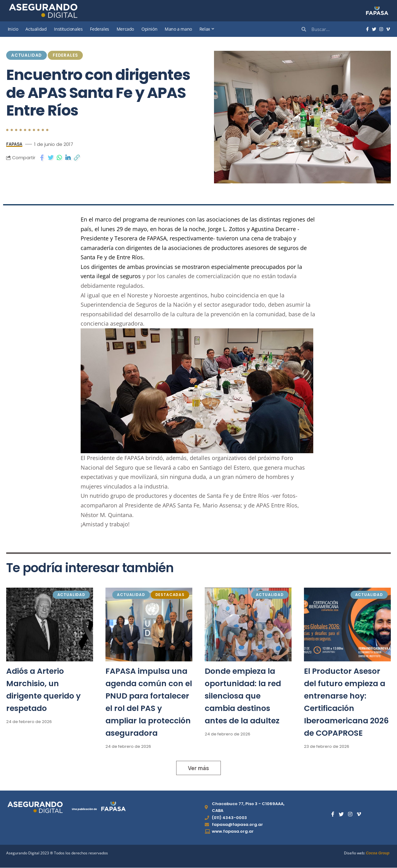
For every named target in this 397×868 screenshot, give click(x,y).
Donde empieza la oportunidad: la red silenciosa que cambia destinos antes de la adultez (243, 696)
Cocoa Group (378, 853)
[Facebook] (367, 29)
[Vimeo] (388, 29)
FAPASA (15, 144)
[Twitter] (374, 29)
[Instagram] (381, 29)
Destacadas (170, 595)
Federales (65, 55)
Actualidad (27, 55)
